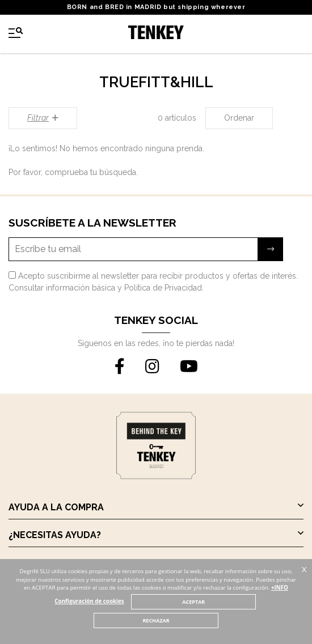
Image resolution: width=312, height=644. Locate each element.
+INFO (280, 588)
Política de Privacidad (163, 288)
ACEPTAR (193, 602)
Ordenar (239, 118)
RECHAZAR (156, 620)
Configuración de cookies (89, 601)
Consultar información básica (62, 288)
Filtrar (43, 118)
